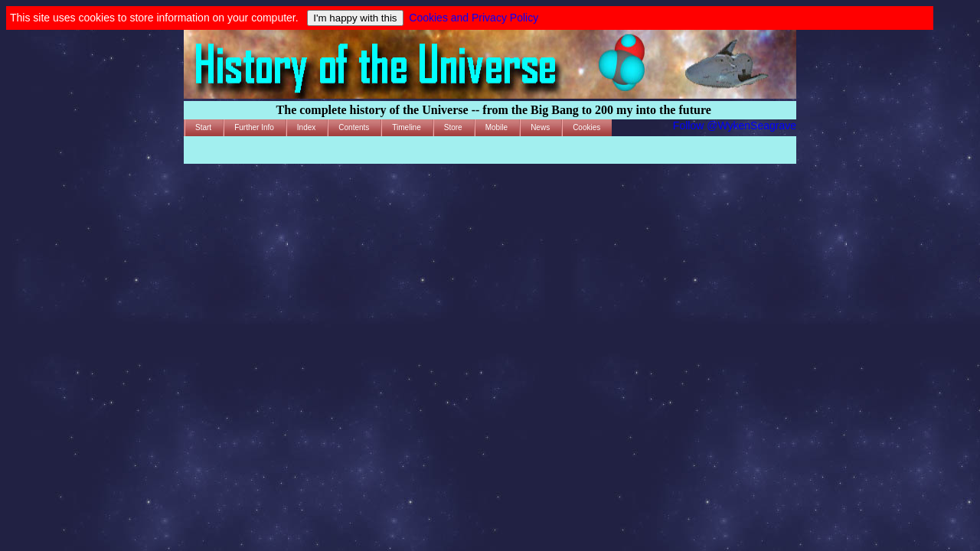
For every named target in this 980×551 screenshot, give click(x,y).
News (540, 127)
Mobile (497, 127)
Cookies (586, 127)
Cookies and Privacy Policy (474, 18)
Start (203, 127)
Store (453, 127)
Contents (354, 127)
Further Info (254, 127)
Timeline (406, 127)
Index (306, 127)
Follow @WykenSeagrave (735, 126)
